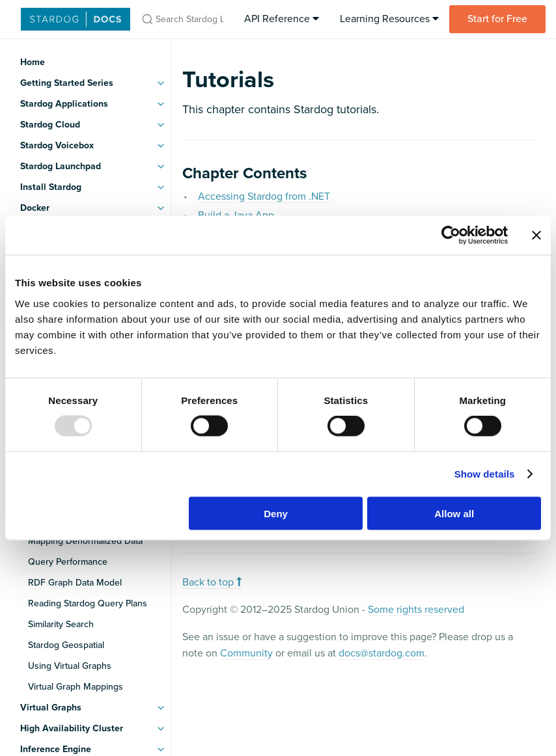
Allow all (454, 513)
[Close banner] (536, 236)
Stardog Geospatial (66, 645)
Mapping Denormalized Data (85, 541)
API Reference (282, 19)
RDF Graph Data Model (75, 583)
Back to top (212, 582)
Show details (485, 474)
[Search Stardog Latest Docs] (182, 19)
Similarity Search (61, 624)
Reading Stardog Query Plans (88, 603)
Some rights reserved (416, 610)
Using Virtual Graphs (70, 666)
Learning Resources (389, 19)
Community (246, 653)
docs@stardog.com (382, 653)
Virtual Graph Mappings (76, 687)
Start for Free (497, 19)
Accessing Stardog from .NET (264, 196)
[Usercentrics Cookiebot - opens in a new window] (451, 236)
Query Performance (68, 562)
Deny (276, 513)
